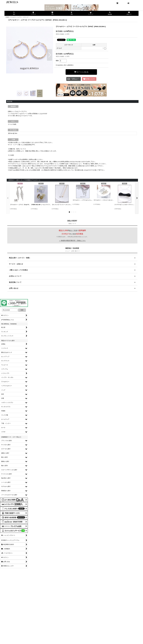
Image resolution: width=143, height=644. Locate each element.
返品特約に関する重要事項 (65, 65)
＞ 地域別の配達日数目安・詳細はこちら (72, 241)
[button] (10, 55)
